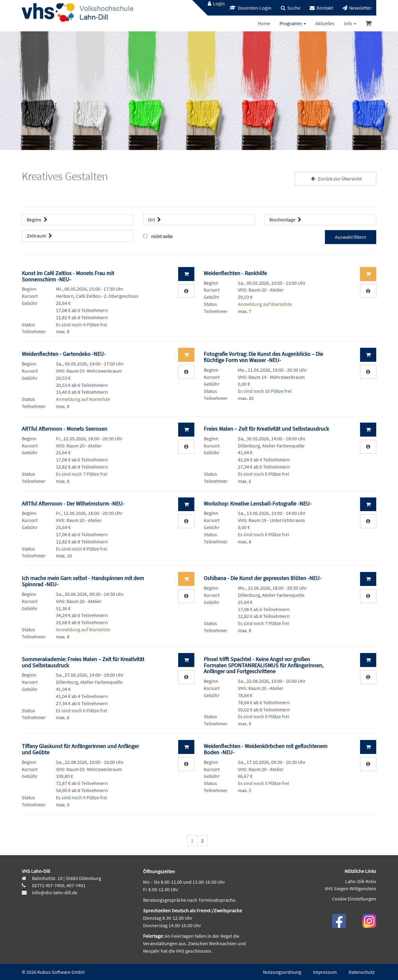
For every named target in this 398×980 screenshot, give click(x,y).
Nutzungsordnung (282, 972)
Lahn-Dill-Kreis (361, 881)
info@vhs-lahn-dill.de (54, 892)
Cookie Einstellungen (354, 899)
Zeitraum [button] (40, 236)
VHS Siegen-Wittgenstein (350, 888)
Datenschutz (362, 972)
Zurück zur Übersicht (336, 179)
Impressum (325, 972)
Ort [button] (155, 220)
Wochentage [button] (286, 220)
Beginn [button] (38, 220)
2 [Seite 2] (202, 841)
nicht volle (162, 236)
